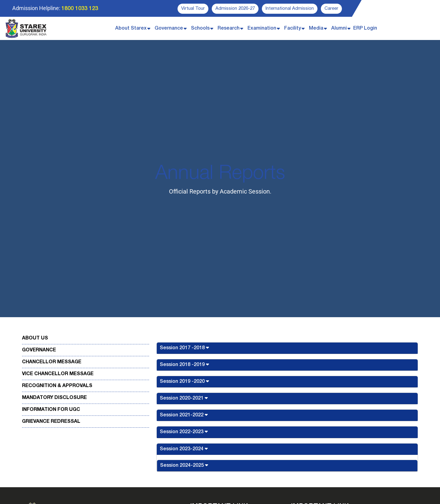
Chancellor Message (52, 362)
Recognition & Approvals (57, 386)
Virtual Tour (193, 9)
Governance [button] (169, 28)
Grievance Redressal (51, 422)
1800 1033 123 (80, 9)
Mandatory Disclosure (54, 398)
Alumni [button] (339, 28)
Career (331, 9)
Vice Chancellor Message (58, 374)
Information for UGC (51, 410)
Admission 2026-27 (235, 9)
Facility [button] (293, 28)
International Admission (290, 9)
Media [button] (316, 28)
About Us (35, 338)
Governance (39, 350)
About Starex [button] (131, 28)
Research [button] (229, 28)
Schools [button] (200, 28)
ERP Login (365, 28)
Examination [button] (262, 28)
